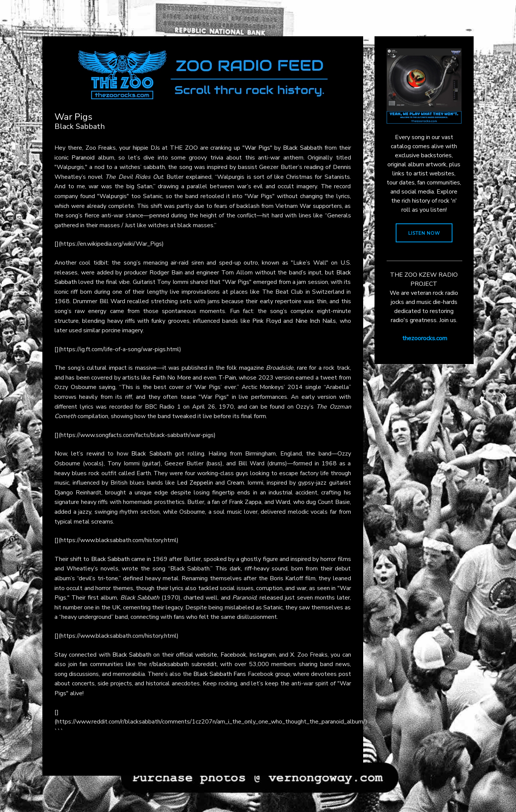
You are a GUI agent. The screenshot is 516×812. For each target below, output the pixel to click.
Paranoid (83, 158)
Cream (235, 483)
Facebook (233, 655)
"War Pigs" (257, 148)
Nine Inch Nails (316, 321)
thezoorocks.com (425, 338)
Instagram (263, 655)
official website (197, 655)
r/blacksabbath (169, 664)
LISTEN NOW (424, 233)
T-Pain (227, 378)
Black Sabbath (303, 148)
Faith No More (172, 378)
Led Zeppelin (195, 483)
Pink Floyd (267, 321)
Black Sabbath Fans (220, 674)
